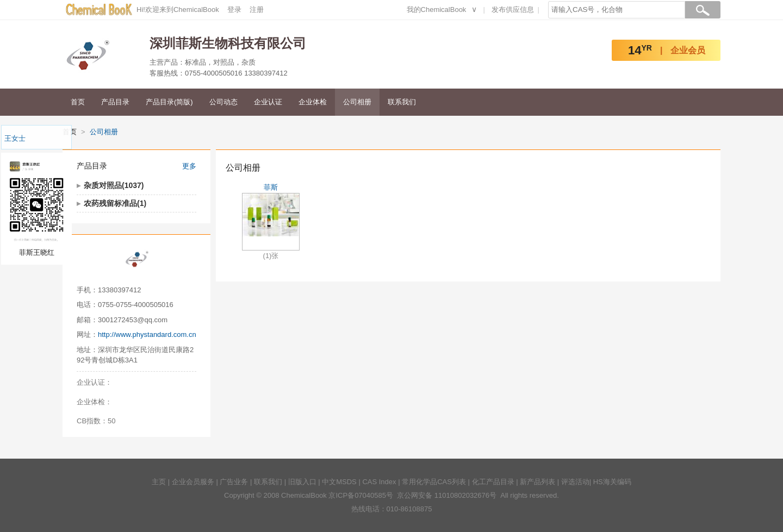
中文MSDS (339, 482)
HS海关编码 (612, 482)
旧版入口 (302, 482)
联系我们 (402, 102)
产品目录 (115, 102)
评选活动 (575, 482)
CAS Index (379, 482)
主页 (159, 482)
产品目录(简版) (169, 102)
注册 (257, 10)
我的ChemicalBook (437, 10)
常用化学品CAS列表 (434, 482)
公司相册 (357, 102)
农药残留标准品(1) (115, 203)
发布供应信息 (513, 10)
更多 (189, 166)
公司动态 (223, 102)
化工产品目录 (493, 482)
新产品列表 (537, 482)
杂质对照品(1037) (114, 185)
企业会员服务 (193, 482)
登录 (234, 10)
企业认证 (268, 102)
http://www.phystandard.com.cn (147, 334)
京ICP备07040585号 (361, 495)
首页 (78, 102)
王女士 (15, 138)
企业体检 (313, 102)
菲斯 (271, 187)
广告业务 (234, 482)
